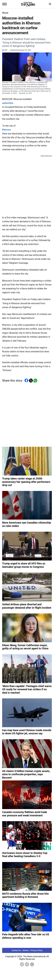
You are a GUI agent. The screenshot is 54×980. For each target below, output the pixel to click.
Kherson (6, 130)
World (5, 13)
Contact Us (16, 950)
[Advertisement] (27, 185)
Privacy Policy (37, 950)
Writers (26, 950)
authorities (8, 103)
